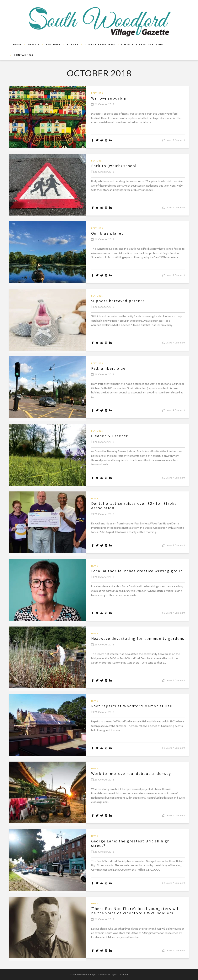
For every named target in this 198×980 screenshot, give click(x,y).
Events (73, 44)
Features (53, 44)
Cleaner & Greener (113, 436)
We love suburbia (112, 99)
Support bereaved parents (122, 301)
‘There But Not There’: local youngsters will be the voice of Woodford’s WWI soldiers (138, 914)
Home (17, 44)
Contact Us (23, 55)
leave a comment (176, 140)
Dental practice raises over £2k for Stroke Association (132, 506)
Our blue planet (110, 234)
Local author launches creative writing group (137, 574)
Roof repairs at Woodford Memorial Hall (133, 709)
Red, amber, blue (111, 369)
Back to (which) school (118, 166)
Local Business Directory (143, 44)
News (32, 44)
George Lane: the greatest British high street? (137, 844)
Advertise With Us (100, 44)
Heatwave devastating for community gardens (135, 641)
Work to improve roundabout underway (138, 774)
